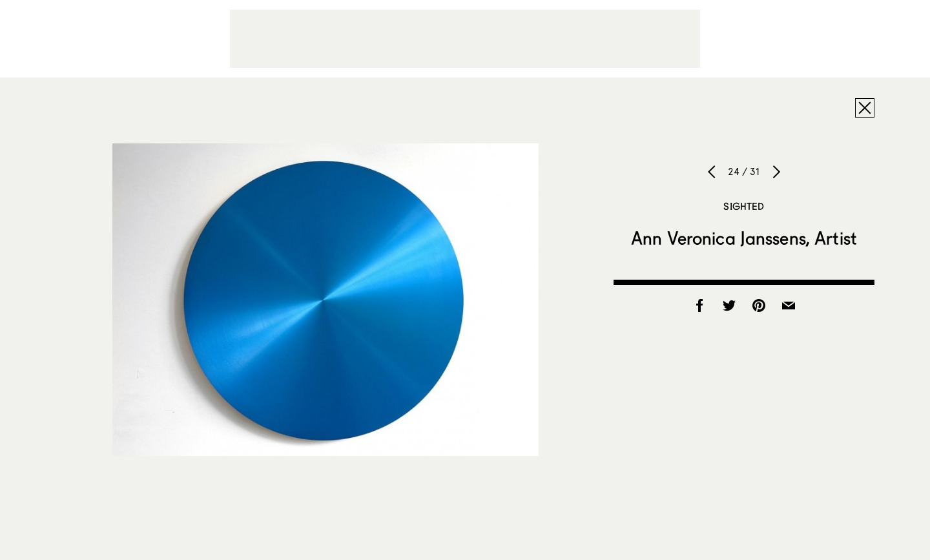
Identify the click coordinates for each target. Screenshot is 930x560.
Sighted (744, 206)
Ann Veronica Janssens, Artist (744, 238)
